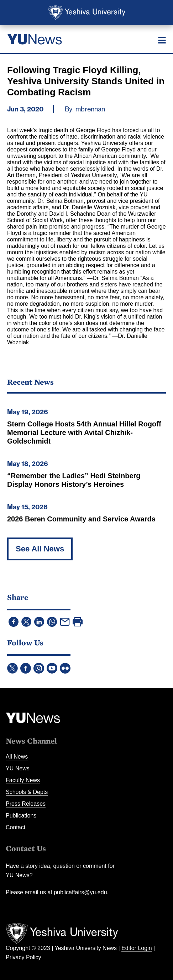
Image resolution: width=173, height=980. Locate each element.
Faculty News (23, 780)
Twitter (12, 668)
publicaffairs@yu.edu (80, 892)
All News (17, 757)
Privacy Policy (23, 957)
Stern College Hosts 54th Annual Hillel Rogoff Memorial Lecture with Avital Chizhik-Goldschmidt (84, 432)
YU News (18, 768)
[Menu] (162, 40)
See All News (40, 549)
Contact (15, 827)
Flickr (65, 668)
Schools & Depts (27, 792)
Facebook (26, 668)
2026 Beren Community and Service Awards (81, 519)
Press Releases (26, 804)
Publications (21, 816)
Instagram (39, 668)
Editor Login (137, 948)
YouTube (52, 668)
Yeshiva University (87, 12)
